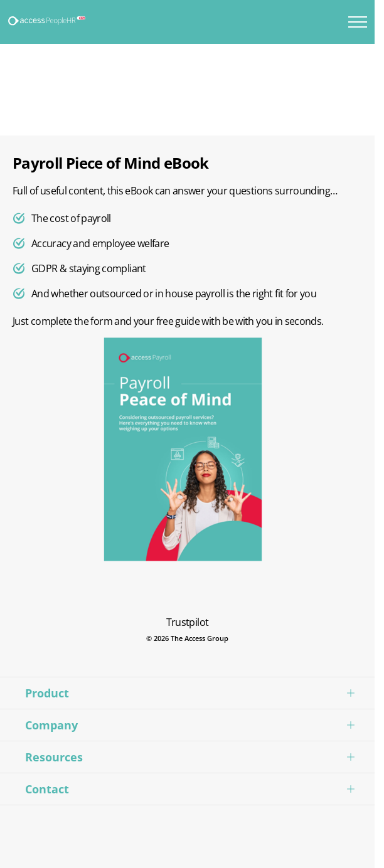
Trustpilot (188, 622)
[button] (187, 693)
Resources (54, 757)
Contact (47, 789)
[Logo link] (48, 21)
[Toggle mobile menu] (358, 22)
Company (51, 725)
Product (47, 693)
